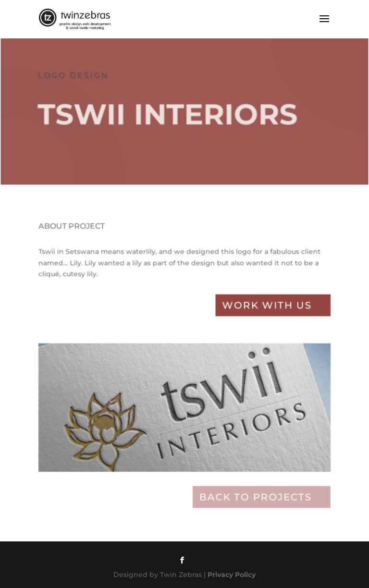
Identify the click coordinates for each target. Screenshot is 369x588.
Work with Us (265, 309)
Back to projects (254, 497)
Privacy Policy (232, 575)
